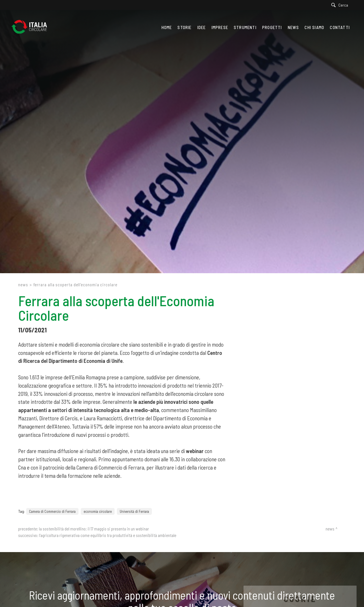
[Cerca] (341, 5)
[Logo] (32, 27)
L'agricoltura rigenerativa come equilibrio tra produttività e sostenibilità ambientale (108, 535)
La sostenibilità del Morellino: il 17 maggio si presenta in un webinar (94, 529)
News (23, 285)
